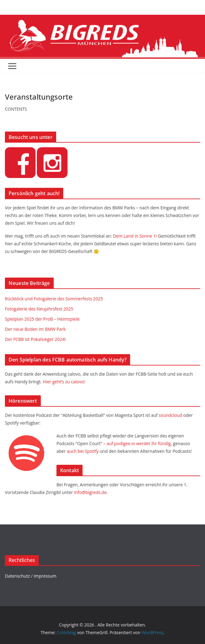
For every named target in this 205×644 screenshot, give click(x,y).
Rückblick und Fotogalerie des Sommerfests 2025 (54, 299)
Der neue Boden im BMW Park (35, 329)
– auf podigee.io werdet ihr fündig (137, 443)
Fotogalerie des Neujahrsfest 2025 (39, 309)
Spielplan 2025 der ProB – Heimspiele (42, 319)
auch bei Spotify (83, 451)
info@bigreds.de (90, 492)
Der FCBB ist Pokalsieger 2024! (35, 339)
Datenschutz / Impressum (31, 576)
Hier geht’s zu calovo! (64, 382)
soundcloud (170, 415)
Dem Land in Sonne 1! (135, 236)
